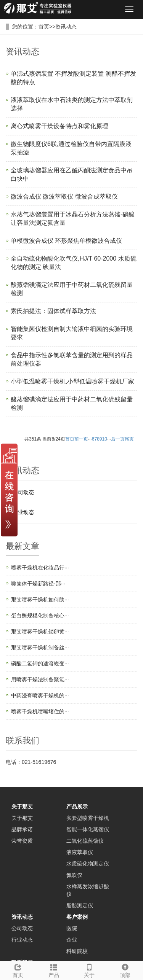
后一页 (118, 439)
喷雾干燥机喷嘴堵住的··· (40, 711)
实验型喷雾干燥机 (88, 818)
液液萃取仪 (80, 852)
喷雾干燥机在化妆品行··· (40, 568)
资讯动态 (66, 27)
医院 (72, 928)
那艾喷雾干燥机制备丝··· (40, 647)
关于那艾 (22, 807)
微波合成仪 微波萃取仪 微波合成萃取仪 (64, 196)
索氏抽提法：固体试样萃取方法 (53, 311)
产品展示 (77, 807)
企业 (72, 940)
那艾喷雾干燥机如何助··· (40, 600)
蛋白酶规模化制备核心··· (40, 616)
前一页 (81, 439)
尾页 (129, 439)
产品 (54, 970)
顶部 (125, 970)
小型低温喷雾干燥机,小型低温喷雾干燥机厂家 (72, 381)
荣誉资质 (22, 841)
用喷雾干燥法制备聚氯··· (40, 679)
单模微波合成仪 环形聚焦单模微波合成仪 (66, 241)
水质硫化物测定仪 (88, 864)
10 (105, 439)
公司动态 (23, 492)
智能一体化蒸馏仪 (88, 829)
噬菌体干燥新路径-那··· (38, 584)
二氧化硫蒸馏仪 (85, 841)
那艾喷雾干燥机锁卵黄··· (40, 632)
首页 (44, 27)
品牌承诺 (22, 829)
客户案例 (77, 917)
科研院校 (77, 951)
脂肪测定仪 (80, 905)
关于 (90, 970)
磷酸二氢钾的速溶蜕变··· (40, 663)
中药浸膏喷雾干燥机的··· (40, 695)
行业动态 (23, 512)
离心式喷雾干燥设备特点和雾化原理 (59, 126)
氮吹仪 (74, 875)
